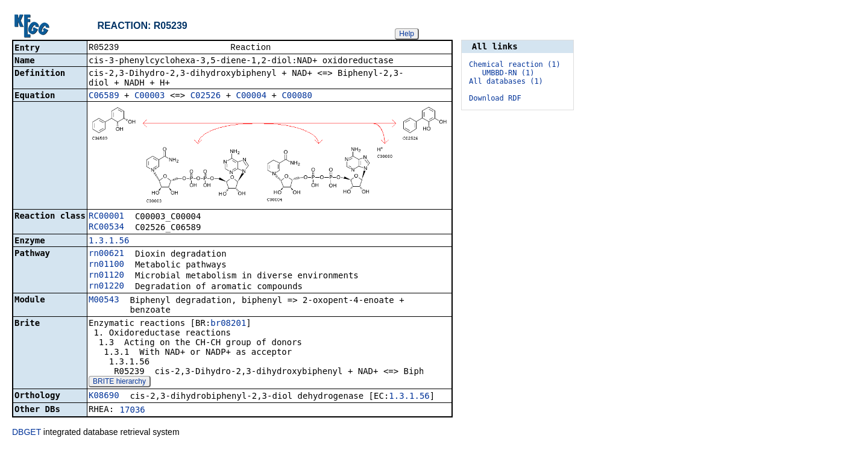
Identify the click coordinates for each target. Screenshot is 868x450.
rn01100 (106, 265)
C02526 (206, 96)
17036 (133, 411)
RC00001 (106, 217)
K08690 (104, 396)
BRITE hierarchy (119, 383)
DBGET (27, 433)
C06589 (104, 96)
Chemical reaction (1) (515, 64)
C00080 (297, 96)
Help (407, 34)
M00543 (104, 301)
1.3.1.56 (109, 242)
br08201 (228, 324)
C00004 (252, 96)
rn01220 (106, 287)
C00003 (150, 96)
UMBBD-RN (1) (508, 73)
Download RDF (495, 98)
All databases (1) (506, 81)
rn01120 (106, 276)
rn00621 (106, 254)
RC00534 (106, 228)
